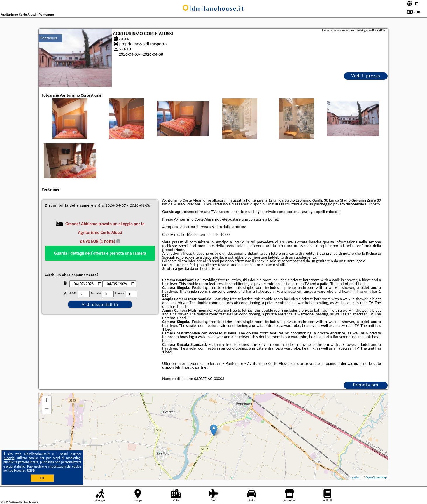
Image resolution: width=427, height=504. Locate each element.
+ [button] (47, 401)
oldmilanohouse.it (213, 8)
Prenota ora (366, 385)
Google (9, 458)
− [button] (47, 409)
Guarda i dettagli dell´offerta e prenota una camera (100, 253)
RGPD (31, 470)
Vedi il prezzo (366, 76)
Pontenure (49, 38)
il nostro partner (194, 367)
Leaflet (355, 477)
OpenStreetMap (376, 477)
